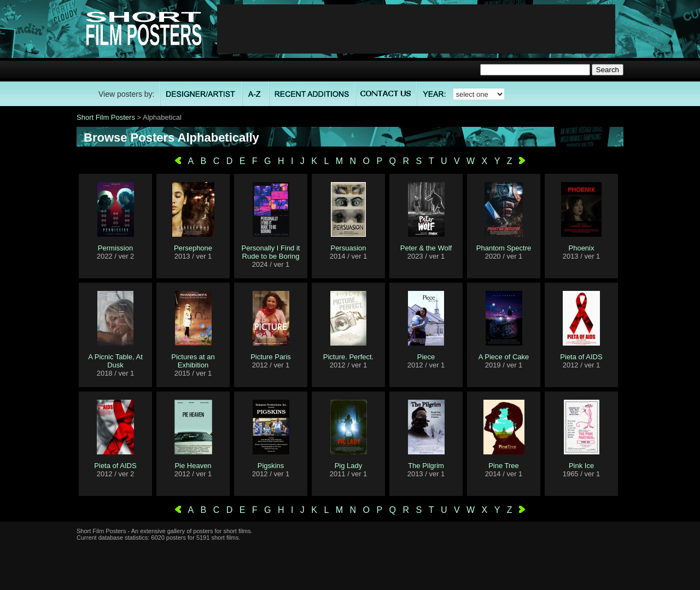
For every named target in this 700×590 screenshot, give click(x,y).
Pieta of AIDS (581, 357)
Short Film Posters (106, 117)
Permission (115, 248)
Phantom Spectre (504, 248)
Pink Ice (581, 466)
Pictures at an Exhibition (193, 361)
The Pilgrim (426, 466)
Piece (426, 357)
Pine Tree (504, 466)
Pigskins (271, 466)
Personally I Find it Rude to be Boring (271, 252)
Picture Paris (271, 357)
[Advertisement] (416, 29)
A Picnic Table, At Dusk (115, 361)
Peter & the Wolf (426, 248)
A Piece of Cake (504, 357)
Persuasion (348, 248)
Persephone (193, 248)
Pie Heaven (193, 466)
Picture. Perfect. (348, 357)
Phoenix (582, 248)
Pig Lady (349, 466)
